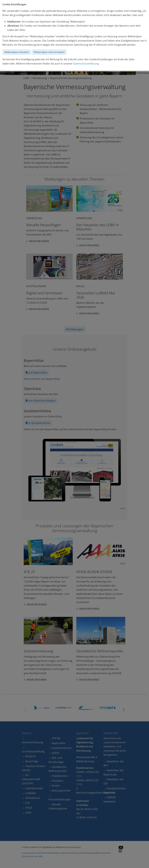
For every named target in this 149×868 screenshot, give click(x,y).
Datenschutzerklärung (86, 64)
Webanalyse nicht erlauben (49, 52)
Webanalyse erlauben (17, 52)
